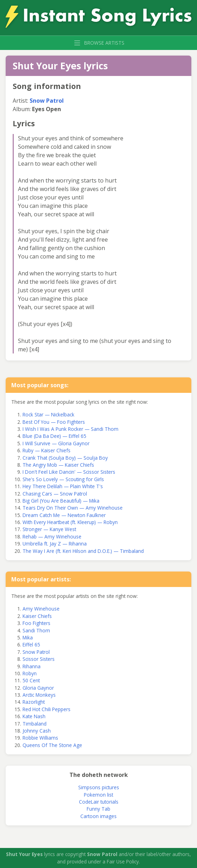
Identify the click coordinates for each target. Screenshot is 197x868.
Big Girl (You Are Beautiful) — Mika (61, 501)
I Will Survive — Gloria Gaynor (56, 443)
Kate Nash (34, 716)
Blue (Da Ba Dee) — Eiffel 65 (54, 436)
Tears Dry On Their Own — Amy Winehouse (73, 508)
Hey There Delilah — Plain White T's (63, 486)
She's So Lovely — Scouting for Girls (63, 479)
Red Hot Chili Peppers (47, 709)
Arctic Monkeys (39, 695)
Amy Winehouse (41, 609)
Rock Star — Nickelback (48, 414)
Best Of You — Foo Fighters (54, 422)
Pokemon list (98, 795)
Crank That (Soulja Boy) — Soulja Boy (65, 458)
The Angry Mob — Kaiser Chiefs (58, 465)
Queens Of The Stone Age (52, 745)
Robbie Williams (40, 738)
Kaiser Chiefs (37, 616)
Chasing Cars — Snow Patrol (55, 494)
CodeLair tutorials (99, 802)
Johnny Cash (37, 731)
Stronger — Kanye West (49, 529)
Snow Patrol (47, 101)
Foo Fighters (36, 623)
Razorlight (34, 702)
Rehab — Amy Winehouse (52, 537)
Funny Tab (98, 809)
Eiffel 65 (31, 644)
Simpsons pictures (99, 787)
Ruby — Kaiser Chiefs (47, 450)
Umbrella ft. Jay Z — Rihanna (55, 544)
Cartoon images (98, 816)
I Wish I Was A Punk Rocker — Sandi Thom (70, 429)
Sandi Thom (36, 630)
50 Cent (31, 680)
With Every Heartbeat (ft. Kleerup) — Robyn (70, 522)
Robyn (30, 673)
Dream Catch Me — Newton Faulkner (64, 515)
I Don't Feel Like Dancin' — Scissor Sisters (69, 472)
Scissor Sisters (39, 659)
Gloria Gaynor (38, 688)
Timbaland (35, 724)
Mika (28, 637)
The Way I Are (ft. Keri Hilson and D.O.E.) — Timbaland (83, 551)
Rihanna (32, 666)
